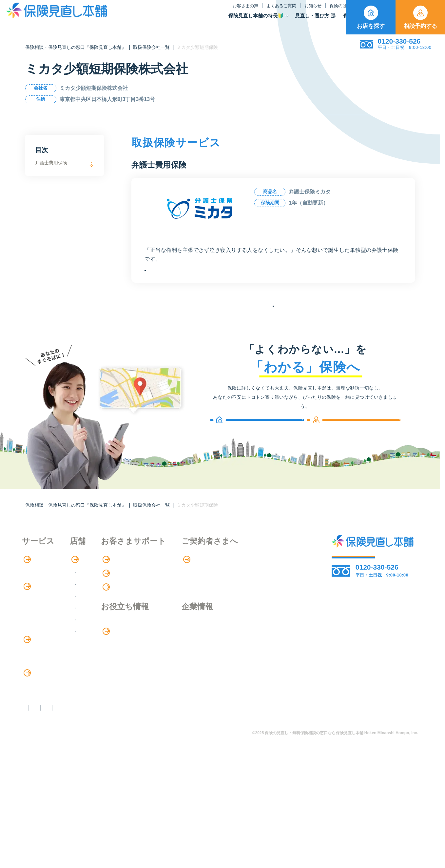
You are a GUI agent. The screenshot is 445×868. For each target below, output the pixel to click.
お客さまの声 (175, 11)
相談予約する (420, 17)
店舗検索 (114, 590)
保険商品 (286, 21)
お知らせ (243, 11)
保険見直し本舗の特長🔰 (186, 21)
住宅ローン (35, 685)
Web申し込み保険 (43, 658)
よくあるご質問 (211, 11)
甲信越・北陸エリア (130, 627)
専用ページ (269, 590)
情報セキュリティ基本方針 (299, 814)
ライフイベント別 (43, 752)
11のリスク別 (38, 766)
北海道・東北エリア (130, 604)
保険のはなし (275, 11)
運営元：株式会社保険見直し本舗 (64, 826)
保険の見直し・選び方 (53, 725)
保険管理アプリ (40, 671)
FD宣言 (33, 814)
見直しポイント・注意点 (51, 739)
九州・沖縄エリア (127, 663)
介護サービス (41, 698)
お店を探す (371, 17)
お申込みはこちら (204, 278)
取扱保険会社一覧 (151, 47)
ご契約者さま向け (320, 11)
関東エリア (120, 615)
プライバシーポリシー (226, 814)
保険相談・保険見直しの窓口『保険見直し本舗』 (76, 47)
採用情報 (265, 669)
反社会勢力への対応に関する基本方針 (139, 814)
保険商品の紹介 (45, 631)
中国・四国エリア (127, 651)
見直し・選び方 (245, 21)
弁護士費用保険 (51, 163)
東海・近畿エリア (127, 639)
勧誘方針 (68, 814)
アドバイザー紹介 (43, 617)
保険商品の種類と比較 (48, 644)
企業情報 (265, 655)
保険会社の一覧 (273, 329)
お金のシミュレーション (202, 669)
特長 (32, 590)
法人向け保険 (38, 711)
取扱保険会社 (325, 21)
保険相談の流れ (40, 604)
